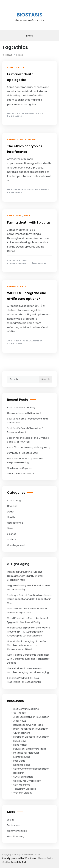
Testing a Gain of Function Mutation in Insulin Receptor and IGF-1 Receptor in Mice (29, 599)
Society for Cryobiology (27, 781)
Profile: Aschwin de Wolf (21, 474)
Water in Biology (23, 793)
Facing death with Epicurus (29, 222)
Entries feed (14, 825)
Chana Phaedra (34, 341)
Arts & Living (14, 216)
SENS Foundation (23, 777)
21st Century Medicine (26, 709)
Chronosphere (22, 733)
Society (20, 67)
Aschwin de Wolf (34, 113)
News (10, 528)
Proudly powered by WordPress (20, 858)
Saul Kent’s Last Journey (21, 408)
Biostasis (30, 15)
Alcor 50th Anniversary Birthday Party (29, 447)
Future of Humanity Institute (30, 749)
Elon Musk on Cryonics (20, 468)
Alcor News (20, 721)
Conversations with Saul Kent (24, 413)
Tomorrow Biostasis (25, 789)
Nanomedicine (22, 765)
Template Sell (18, 862)
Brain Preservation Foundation (31, 729)
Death (10, 67)
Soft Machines (22, 785)
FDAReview (20, 741)
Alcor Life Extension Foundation (31, 717)
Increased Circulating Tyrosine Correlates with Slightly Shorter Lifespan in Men (25, 576)
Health (11, 517)
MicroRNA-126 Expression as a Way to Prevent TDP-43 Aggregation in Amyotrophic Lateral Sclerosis (29, 632)
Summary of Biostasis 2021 (22, 453)
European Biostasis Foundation (31, 737)
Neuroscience (15, 523)
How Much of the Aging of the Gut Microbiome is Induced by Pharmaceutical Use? (27, 645)
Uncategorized (16, 545)
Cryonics (12, 139)
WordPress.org (16, 836)
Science (12, 534)
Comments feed (17, 831)
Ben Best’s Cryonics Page (28, 725)
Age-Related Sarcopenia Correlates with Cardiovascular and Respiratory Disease (28, 659)
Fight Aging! (21, 564)
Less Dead (19, 761)
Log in (10, 820)
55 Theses (20, 713)
